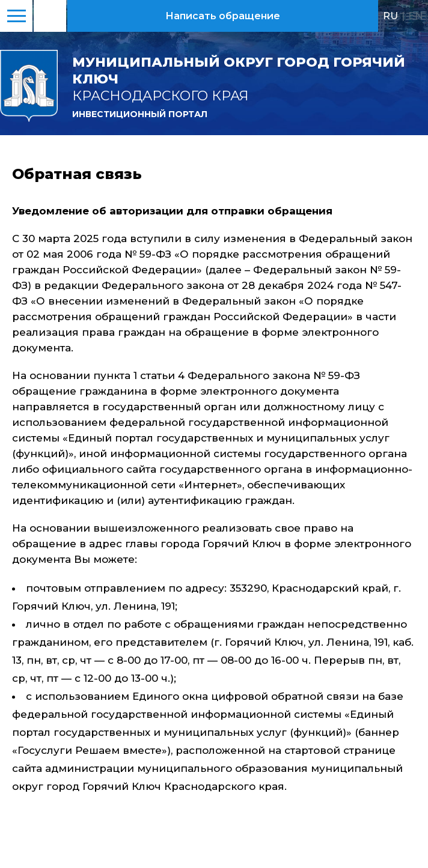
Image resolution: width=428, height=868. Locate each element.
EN (416, 16)
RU (390, 16)
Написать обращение (223, 16)
